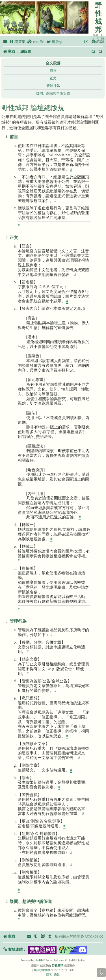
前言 (53, 71)
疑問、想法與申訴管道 (53, 93)
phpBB (39, 960)
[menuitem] (17, 42)
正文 (53, 78)
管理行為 (53, 86)
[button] (15, 949)
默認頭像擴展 (42, 970)
